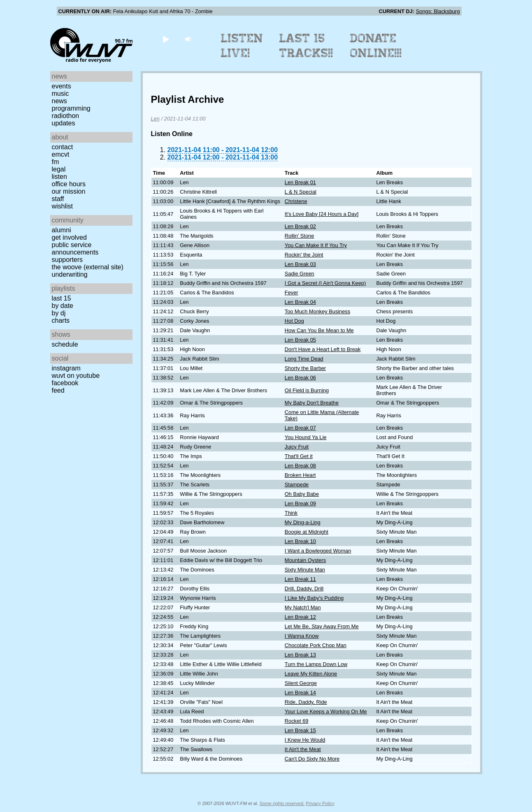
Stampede (297, 485)
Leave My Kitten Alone (311, 674)
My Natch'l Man (303, 607)
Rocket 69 (297, 721)
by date (63, 306)
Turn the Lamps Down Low (316, 664)
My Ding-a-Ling (303, 522)
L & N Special (301, 192)
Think (291, 513)
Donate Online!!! (376, 46)
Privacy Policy (320, 803)
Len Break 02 (300, 226)
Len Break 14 (300, 693)
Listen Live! (242, 46)
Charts (61, 320)
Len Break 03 (300, 264)
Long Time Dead (304, 359)
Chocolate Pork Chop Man (316, 645)
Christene (296, 201)
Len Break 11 (300, 579)
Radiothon (66, 116)
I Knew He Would (305, 740)
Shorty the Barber (305, 368)
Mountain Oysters (305, 560)
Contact (63, 147)
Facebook (65, 383)
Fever (292, 293)
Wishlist (63, 206)
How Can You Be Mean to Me (319, 330)
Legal (59, 169)
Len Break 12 (300, 617)
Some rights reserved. (282, 803)
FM (56, 162)
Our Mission (69, 191)
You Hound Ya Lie (306, 437)
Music (60, 94)
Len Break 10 (300, 541)
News (59, 101)
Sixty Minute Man (305, 570)
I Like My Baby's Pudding (314, 598)
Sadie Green (300, 274)
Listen (59, 177)
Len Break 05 (300, 340)
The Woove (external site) (88, 267)
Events (62, 86)
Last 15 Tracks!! (306, 46)
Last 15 (62, 298)
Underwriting (70, 274)
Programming (71, 108)
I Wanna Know (302, 636)
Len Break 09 (300, 503)
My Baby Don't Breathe (312, 403)
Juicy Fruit (297, 447)
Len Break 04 (300, 302)
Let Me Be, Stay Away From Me (322, 626)
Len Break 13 (300, 655)
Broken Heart (300, 475)
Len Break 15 (300, 730)
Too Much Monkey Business (317, 311)
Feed (58, 390)
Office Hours (69, 184)
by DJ (59, 313)
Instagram (66, 368)
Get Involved (69, 237)
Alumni (62, 230)
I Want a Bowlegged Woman (318, 551)
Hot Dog (294, 321)
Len (155, 119)
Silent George (301, 683)
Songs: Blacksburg (438, 11)
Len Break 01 (300, 182)
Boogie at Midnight (307, 532)
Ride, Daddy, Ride (306, 702)
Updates (64, 123)
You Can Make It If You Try (316, 245)
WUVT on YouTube (76, 376)
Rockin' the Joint (304, 255)
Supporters (67, 260)
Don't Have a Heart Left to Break (323, 349)
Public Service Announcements (75, 249)
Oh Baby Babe (302, 494)
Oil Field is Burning (307, 390)
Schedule (65, 344)
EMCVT (61, 154)
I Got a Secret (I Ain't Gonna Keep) (325, 283)
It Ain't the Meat (303, 749)
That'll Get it (299, 456)
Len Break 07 (300, 428)
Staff (58, 199)
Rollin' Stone (299, 236)
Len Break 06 (300, 378)
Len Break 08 (300, 466)
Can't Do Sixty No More (312, 759)
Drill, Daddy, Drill (304, 589)
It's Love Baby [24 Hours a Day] (322, 214)
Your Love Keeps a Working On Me (326, 711)
